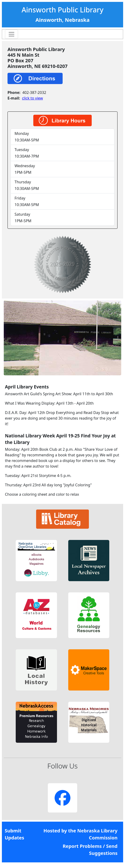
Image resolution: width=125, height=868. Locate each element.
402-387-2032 (34, 92)
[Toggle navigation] (11, 34)
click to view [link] (32, 98)
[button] (36, 560)
